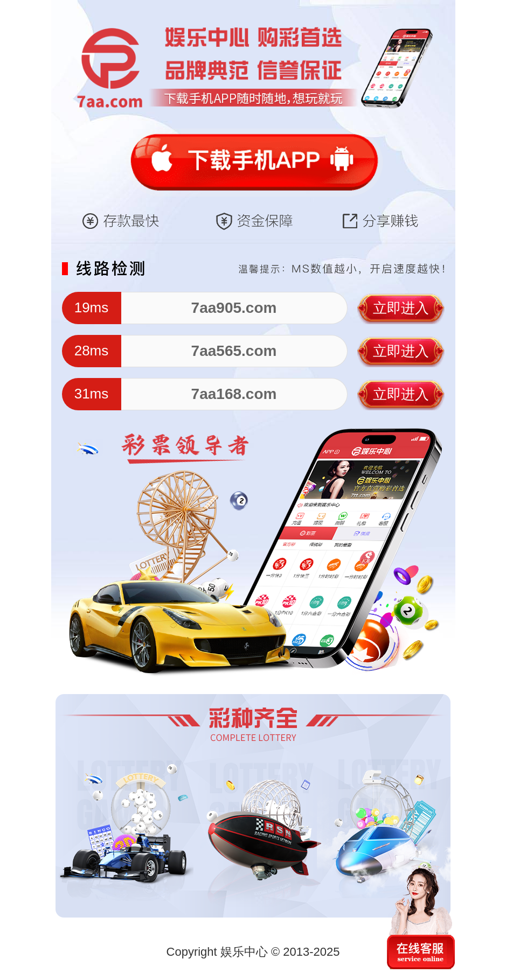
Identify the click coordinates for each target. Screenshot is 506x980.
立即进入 (401, 308)
